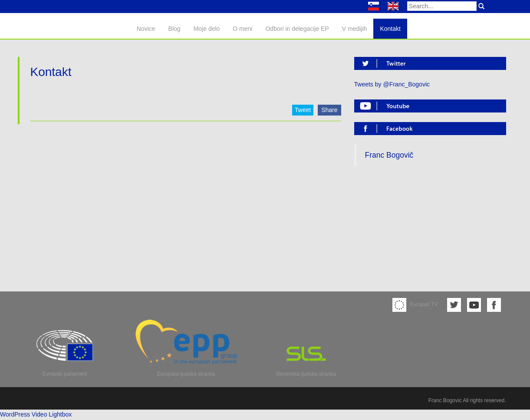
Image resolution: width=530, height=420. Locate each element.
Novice (146, 29)
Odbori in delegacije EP (297, 29)
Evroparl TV (415, 304)
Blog (174, 29)
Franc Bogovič (389, 155)
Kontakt (390, 29)
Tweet (303, 110)
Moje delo (207, 29)
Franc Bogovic (445, 400)
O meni (242, 29)
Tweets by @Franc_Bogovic (392, 84)
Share (329, 110)
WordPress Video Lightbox (36, 414)
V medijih (355, 29)
